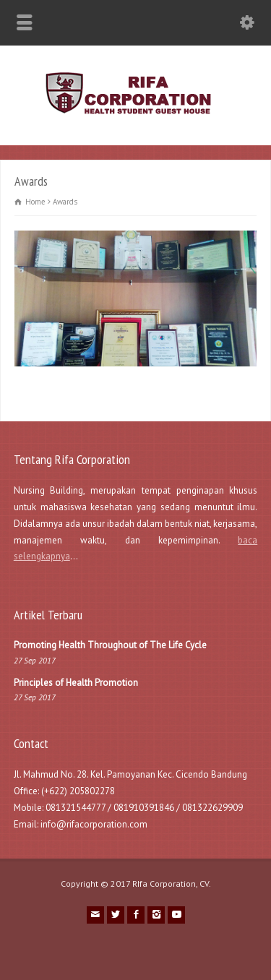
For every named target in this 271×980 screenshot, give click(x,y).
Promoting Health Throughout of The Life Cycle (110, 645)
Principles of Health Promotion (76, 683)
